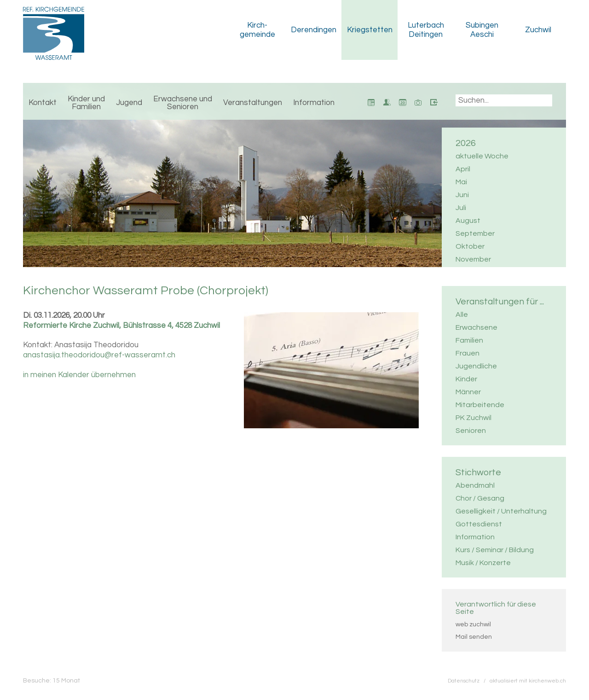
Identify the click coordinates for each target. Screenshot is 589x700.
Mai (461, 182)
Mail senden (474, 637)
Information (314, 103)
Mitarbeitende (480, 405)
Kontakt (43, 103)
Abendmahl (475, 485)
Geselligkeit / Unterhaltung (501, 511)
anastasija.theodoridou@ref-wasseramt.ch (99, 355)
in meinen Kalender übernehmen (79, 375)
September (475, 233)
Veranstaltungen (253, 103)
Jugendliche (476, 366)
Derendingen (314, 30)
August (468, 221)
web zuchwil (473, 624)
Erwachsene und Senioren (183, 103)
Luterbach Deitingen (426, 30)
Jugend (129, 103)
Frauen (468, 353)
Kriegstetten (370, 30)
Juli (461, 208)
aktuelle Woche (482, 156)
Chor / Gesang (480, 498)
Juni (462, 195)
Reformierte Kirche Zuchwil (121, 326)
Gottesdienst (479, 524)
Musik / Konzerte (483, 563)
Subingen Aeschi (482, 30)
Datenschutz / (469, 681)
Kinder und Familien (86, 103)
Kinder (466, 379)
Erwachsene (476, 327)
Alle (462, 315)
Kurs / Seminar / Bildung (495, 550)
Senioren (471, 431)
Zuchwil (538, 30)
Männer (468, 392)
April (463, 169)
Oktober (470, 246)
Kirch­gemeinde (257, 30)
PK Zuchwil (474, 418)
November (473, 259)
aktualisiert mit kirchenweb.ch (528, 681)
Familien (469, 340)
